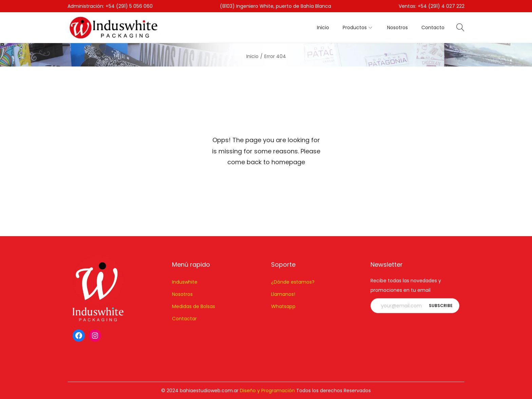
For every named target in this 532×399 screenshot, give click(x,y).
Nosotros (182, 294)
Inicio (252, 56)
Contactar (184, 319)
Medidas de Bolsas (194, 306)
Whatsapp (283, 306)
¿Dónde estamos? (293, 282)
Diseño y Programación (267, 391)
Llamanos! (283, 294)
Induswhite (185, 282)
